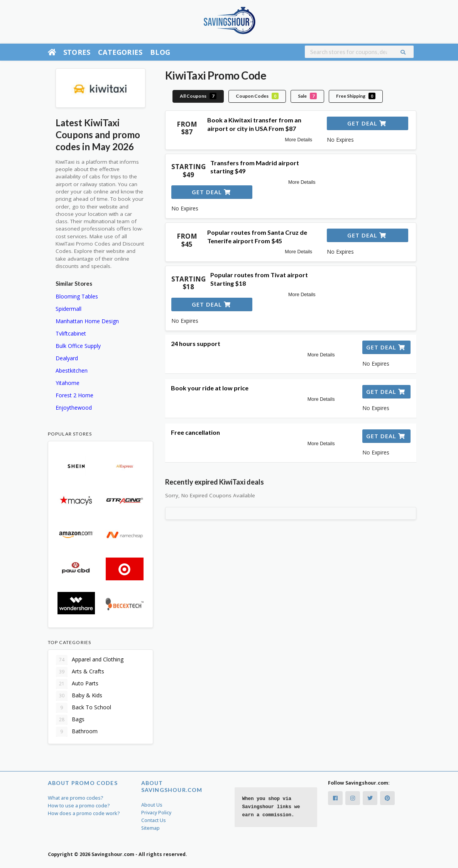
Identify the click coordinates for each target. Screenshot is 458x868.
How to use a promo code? (79, 806)
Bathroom (77, 732)
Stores (77, 52)
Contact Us (154, 820)
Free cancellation (195, 432)
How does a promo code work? (84, 813)
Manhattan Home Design (87, 321)
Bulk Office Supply (78, 346)
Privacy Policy (156, 813)
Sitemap (150, 828)
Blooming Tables (77, 296)
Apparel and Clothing (90, 660)
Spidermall (68, 309)
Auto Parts (77, 684)
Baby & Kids (79, 696)
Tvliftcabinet (71, 333)
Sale (307, 96)
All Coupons (198, 96)
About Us (152, 805)
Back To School (84, 708)
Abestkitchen (72, 370)
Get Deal (367, 123)
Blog (160, 52)
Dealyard (67, 358)
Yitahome (68, 383)
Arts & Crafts (80, 672)
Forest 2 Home (74, 395)
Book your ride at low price (210, 388)
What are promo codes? (76, 798)
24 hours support (196, 343)
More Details (298, 140)
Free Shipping (356, 96)
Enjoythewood (74, 408)
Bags (70, 720)
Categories (120, 52)
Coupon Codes (257, 96)
